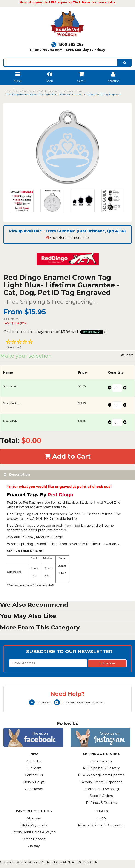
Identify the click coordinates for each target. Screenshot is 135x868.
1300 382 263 (67, 45)
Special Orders (101, 796)
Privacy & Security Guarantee (101, 825)
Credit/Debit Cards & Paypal (34, 832)
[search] (125, 63)
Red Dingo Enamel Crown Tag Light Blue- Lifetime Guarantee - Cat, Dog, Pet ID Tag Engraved (64, 95)
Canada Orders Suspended (101, 782)
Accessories (31, 91)
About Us (34, 761)
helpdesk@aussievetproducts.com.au (79, 703)
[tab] (67, 475)
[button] (67, 345)
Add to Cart (68, 456)
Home (7, 91)
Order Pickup (101, 761)
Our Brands (34, 789)
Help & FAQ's (34, 782)
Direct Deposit (34, 839)
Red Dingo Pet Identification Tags (62, 91)
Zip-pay (34, 846)
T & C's (101, 818)
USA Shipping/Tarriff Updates (101, 775)
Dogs (18, 91)
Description (20, 474)
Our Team (34, 768)
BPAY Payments (34, 825)
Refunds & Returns (101, 803)
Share (127, 355)
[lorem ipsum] (61, 63)
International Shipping (101, 789)
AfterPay (34, 818)
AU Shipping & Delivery (101, 768)
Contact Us (34, 775)
